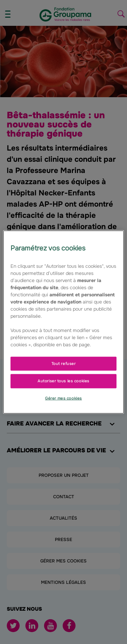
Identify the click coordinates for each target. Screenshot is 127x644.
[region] (63, 322)
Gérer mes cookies (63, 398)
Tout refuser (64, 363)
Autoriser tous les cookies (63, 381)
